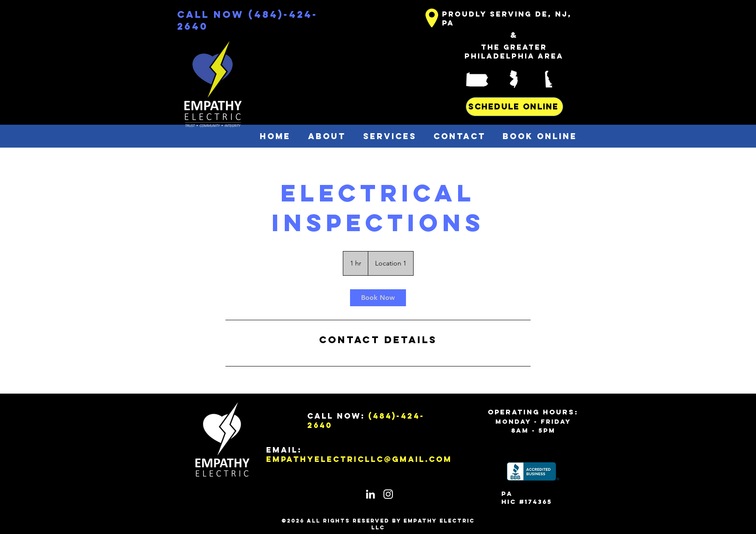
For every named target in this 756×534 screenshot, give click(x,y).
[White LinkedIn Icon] (370, 494)
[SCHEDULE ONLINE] (514, 107)
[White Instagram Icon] (388, 494)
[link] (378, 298)
